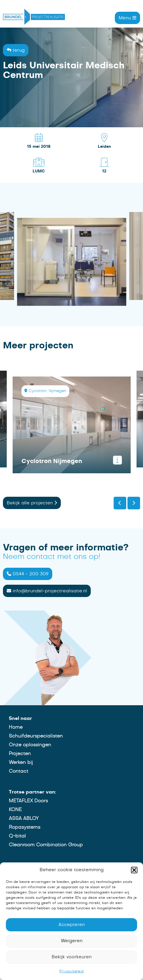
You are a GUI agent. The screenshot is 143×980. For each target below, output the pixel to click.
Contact (18, 771)
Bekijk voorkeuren (72, 957)
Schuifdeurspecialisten (35, 736)
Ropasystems (24, 827)
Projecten (19, 754)
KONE (14, 810)
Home (15, 727)
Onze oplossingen (29, 745)
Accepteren (72, 925)
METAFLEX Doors (27, 801)
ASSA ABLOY (23, 818)
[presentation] (120, 504)
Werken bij (20, 762)
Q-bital (16, 836)
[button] (134, 870)
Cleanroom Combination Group (45, 845)
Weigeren (72, 941)
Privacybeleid (71, 971)
